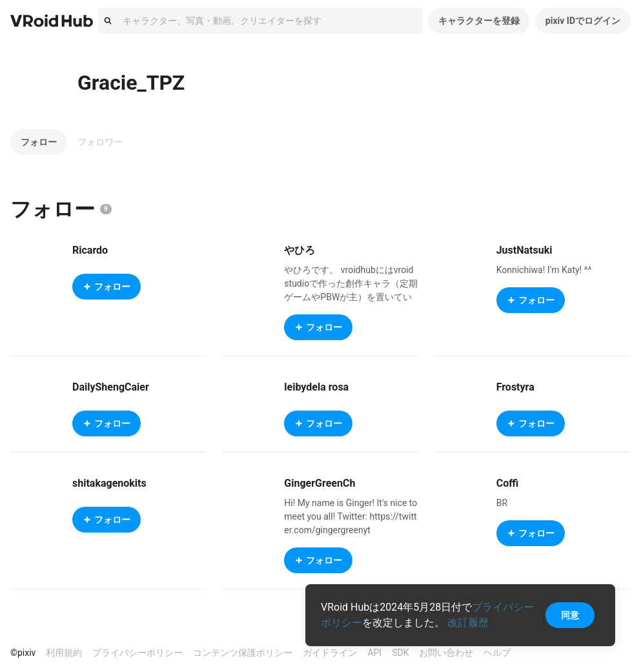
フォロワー (100, 142)
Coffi (507, 483)
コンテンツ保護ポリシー (243, 653)
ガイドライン (330, 653)
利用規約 (64, 653)
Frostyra (515, 387)
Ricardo (90, 250)
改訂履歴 (468, 623)
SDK (400, 653)
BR (502, 503)
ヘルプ (497, 653)
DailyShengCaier (111, 387)
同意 (570, 615)
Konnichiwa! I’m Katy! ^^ (544, 270)
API (374, 653)
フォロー (39, 142)
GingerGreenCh (320, 483)
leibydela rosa (316, 387)
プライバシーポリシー (137, 653)
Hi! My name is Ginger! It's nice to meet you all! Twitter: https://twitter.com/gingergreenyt (351, 516)
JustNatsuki (524, 250)
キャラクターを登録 (479, 21)
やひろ (300, 250)
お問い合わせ (446, 653)
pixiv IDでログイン (583, 21)
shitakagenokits (109, 483)
